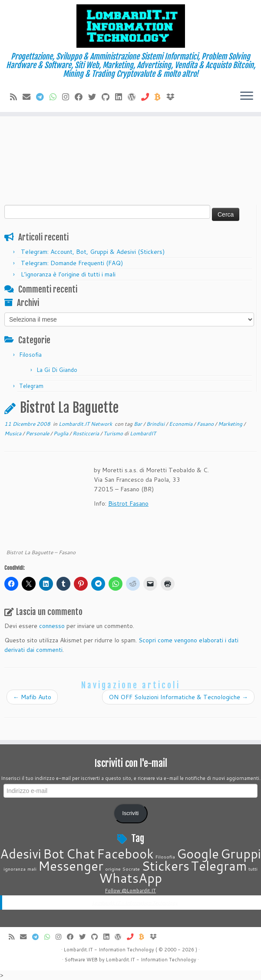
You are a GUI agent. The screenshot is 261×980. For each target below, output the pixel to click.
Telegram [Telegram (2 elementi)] (219, 866)
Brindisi (156, 424)
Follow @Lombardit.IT (130, 891)
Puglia (61, 433)
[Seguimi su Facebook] (81, 97)
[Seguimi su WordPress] (134, 97)
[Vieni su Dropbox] (173, 97)
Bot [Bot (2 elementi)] (54, 853)
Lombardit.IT (121, 960)
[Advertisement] (130, 140)
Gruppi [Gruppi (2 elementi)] (241, 853)
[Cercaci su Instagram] (68, 97)
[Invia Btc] (160, 97)
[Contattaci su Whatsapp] (56, 97)
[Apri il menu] (247, 96)
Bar (139, 424)
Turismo (114, 433)
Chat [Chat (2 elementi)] (81, 853)
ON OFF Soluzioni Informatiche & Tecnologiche (178, 697)
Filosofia (30, 355)
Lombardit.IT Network (86, 424)
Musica (13, 433)
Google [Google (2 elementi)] (198, 853)
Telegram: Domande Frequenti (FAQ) (72, 263)
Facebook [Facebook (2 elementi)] (125, 853)
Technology (183, 960)
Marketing (231, 424)
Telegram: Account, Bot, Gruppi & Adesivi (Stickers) (93, 252)
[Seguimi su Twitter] (95, 97)
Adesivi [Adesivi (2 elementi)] (21, 853)
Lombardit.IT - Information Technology (135, 903)
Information (154, 960)
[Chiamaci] (148, 97)
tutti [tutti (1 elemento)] (253, 869)
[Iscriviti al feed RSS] (16, 97)
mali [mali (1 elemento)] (32, 869)
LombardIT (143, 433)
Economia (181, 424)
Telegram (31, 386)
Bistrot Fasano (128, 503)
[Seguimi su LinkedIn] (121, 97)
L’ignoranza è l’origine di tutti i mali (68, 274)
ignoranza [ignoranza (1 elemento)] (15, 869)
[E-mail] (29, 97)
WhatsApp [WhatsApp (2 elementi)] (130, 878)
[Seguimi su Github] (108, 97)
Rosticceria (86, 433)
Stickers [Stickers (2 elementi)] (165, 866)
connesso (52, 626)
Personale (38, 433)
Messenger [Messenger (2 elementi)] (71, 866)
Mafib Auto (32, 697)
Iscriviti (131, 813)
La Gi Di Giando (57, 370)
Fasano (206, 424)
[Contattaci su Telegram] (43, 97)
